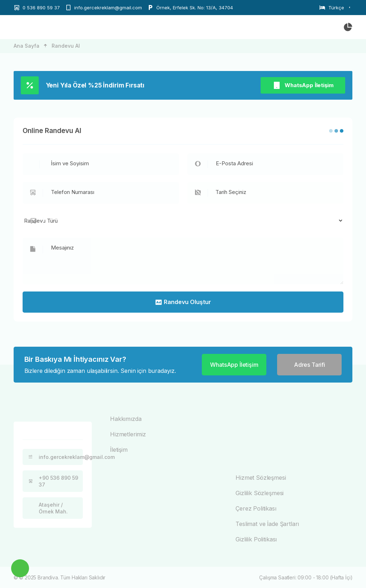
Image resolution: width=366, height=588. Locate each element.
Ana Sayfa (27, 46)
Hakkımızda (126, 419)
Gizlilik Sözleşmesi (260, 493)
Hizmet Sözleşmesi (261, 478)
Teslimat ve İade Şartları (267, 524)
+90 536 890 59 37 (52, 481)
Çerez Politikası (256, 508)
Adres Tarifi (310, 365)
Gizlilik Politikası (256, 539)
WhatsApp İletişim (303, 85)
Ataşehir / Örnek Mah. (47, 508)
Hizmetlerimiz (128, 434)
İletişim (119, 450)
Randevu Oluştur (183, 302)
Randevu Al (66, 46)
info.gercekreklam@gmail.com (55, 457)
